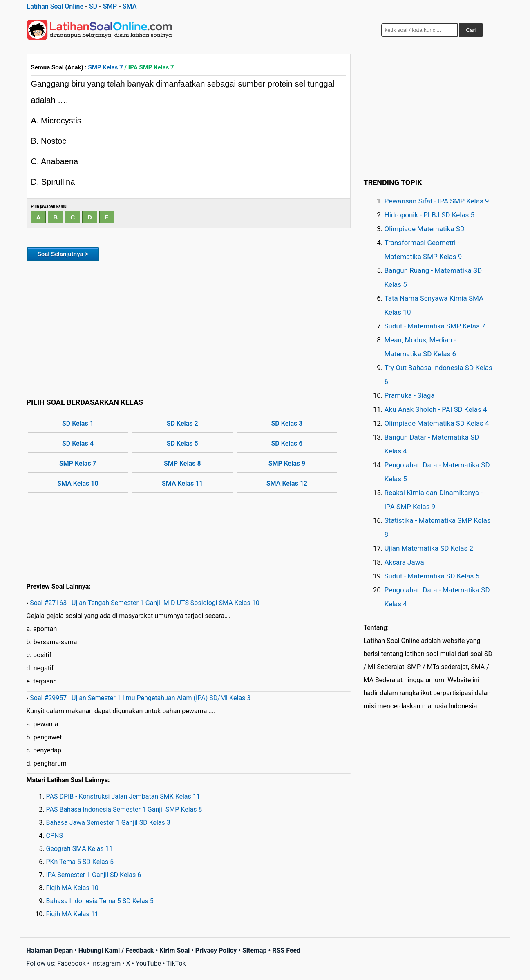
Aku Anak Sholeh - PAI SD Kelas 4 (436, 409)
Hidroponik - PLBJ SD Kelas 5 (430, 215)
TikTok (176, 963)
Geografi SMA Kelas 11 (79, 849)
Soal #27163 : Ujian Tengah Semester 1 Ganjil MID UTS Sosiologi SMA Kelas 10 (144, 603)
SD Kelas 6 (287, 443)
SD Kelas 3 (287, 423)
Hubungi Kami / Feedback (116, 950)
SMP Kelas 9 (287, 463)
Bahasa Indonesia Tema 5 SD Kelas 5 (100, 901)
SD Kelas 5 (182, 443)
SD (93, 6)
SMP (110, 6)
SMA (130, 6)
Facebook (71, 963)
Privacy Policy (216, 950)
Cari (471, 30)
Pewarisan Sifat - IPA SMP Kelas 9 (437, 201)
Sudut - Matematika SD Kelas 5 (432, 576)
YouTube (148, 963)
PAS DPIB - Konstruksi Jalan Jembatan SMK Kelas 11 (123, 796)
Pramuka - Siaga (410, 395)
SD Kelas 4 (78, 443)
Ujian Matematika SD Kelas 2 (429, 548)
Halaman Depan (50, 950)
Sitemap (255, 950)
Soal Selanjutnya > (63, 254)
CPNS (55, 836)
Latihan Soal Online (55, 6)
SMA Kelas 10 (78, 483)
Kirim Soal (174, 950)
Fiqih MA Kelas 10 (72, 888)
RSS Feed (286, 950)
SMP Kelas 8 (182, 463)
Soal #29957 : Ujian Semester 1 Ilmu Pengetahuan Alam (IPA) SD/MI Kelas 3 (140, 698)
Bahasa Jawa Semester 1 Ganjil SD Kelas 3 (108, 823)
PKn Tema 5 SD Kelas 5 (80, 862)
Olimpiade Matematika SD (425, 229)
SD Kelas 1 (78, 423)
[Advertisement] (189, 328)
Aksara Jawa (404, 562)
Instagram (106, 963)
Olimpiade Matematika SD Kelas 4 (437, 423)
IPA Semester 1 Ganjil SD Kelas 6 (94, 875)
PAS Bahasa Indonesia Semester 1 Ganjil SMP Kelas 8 (124, 809)
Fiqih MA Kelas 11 (72, 914)
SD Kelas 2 (182, 423)
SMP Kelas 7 (106, 67)
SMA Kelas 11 (182, 483)
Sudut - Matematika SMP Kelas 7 (435, 326)
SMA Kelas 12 (287, 483)
